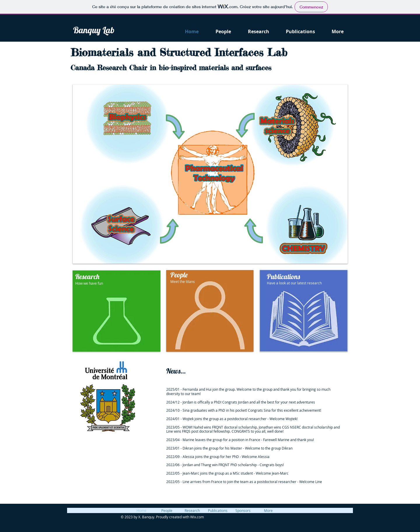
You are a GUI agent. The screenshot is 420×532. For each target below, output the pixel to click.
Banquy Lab (94, 30)
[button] (210, 174)
